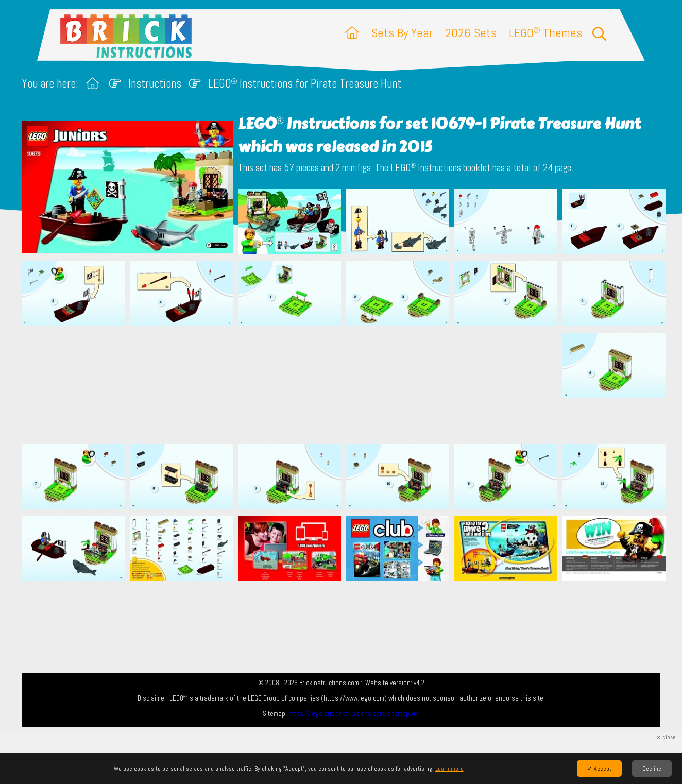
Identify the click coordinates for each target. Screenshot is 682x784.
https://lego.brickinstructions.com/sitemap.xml (354, 714)
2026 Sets (471, 33)
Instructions (155, 84)
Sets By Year (402, 33)
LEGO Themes (545, 33)
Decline (652, 769)
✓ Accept (599, 769)
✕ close (666, 737)
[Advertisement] (346, 385)
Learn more (449, 769)
